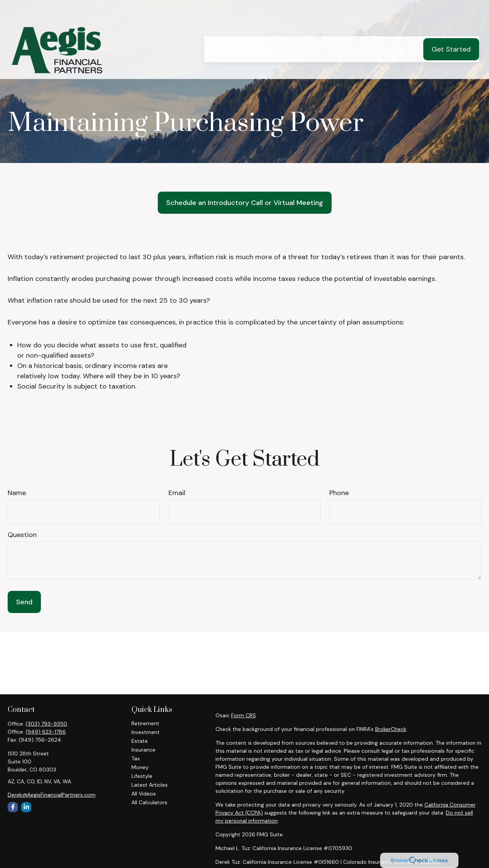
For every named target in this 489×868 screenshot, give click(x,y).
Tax (136, 758)
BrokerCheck (391, 729)
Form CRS (244, 715)
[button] (219, 30)
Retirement (145, 723)
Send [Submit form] (24, 602)
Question (22, 535)
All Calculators (149, 802)
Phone (339, 493)
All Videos (144, 794)
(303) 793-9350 (46, 724)
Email (177, 493)
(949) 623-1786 (46, 732)
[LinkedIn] (26, 807)
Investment (146, 732)
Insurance (143, 750)
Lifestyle (142, 776)
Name (17, 493)
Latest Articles (150, 785)
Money (140, 767)
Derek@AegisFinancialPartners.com (52, 795)
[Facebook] (13, 807)
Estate (140, 741)
